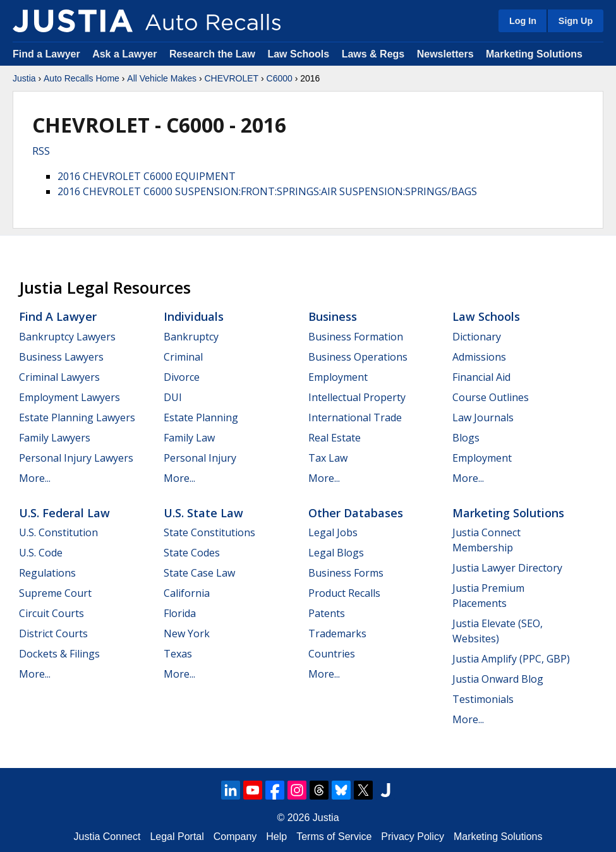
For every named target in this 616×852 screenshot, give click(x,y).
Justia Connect (107, 837)
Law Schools (298, 54)
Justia (24, 78)
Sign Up (576, 21)
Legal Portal (177, 837)
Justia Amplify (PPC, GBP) (511, 659)
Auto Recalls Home (82, 78)
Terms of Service (334, 837)
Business (333, 316)
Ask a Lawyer (126, 54)
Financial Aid (481, 377)
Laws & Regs (373, 54)
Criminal (183, 357)
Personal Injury (200, 458)
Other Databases (356, 513)
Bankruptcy (191, 337)
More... (35, 478)
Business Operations (358, 357)
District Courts (53, 633)
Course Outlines (491, 397)
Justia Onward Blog (498, 679)
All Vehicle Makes (162, 78)
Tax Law (328, 458)
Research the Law (212, 54)
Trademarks (337, 633)
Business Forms (346, 573)
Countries (332, 654)
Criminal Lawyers (59, 377)
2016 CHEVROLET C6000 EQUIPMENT (147, 176)
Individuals (194, 316)
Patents (327, 613)
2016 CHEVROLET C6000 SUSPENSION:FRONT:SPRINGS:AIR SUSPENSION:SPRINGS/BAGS (267, 191)
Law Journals (483, 417)
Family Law (189, 438)
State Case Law (199, 573)
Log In (523, 21)
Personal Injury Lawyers (76, 458)
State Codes (192, 553)
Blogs (466, 438)
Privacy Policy (413, 837)
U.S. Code (41, 553)
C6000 (280, 78)
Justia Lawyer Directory (507, 568)
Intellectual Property (357, 397)
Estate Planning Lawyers (77, 417)
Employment (338, 377)
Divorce (182, 377)
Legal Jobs (333, 532)
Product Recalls (344, 593)
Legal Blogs (336, 553)
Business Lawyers (61, 357)
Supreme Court (55, 593)
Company (235, 837)
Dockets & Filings (59, 654)
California (187, 593)
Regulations (47, 573)
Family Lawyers (55, 438)
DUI (173, 397)
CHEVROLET (231, 78)
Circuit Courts (51, 613)
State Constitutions (209, 532)
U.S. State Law (203, 513)
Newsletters (445, 54)
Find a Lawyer (46, 54)
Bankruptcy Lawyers (67, 337)
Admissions (479, 357)
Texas (178, 654)
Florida (180, 613)
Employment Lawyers (69, 397)
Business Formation (356, 337)
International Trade (355, 417)
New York (187, 633)
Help (276, 837)
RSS (41, 151)
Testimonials (483, 699)
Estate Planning (201, 417)
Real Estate (335, 438)
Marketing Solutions (534, 54)
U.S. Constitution (58, 532)
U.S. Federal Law (64, 513)
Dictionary (477, 337)
